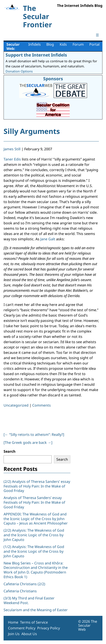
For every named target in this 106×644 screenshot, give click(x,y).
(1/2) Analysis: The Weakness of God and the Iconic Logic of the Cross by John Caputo (34, 551)
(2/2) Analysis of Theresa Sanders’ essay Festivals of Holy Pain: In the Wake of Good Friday (37, 486)
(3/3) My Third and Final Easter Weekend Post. (29, 600)
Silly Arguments (32, 131)
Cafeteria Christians (20, 591)
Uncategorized (16, 405)
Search (10, 451)
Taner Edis (12, 159)
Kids (63, 44)
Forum (78, 44)
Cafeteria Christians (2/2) (24, 584)
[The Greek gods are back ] (28, 442)
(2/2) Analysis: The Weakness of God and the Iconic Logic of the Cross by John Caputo (34, 535)
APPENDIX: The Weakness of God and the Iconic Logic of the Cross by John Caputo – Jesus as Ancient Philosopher (36, 519)
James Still (12, 149)
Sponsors (53, 79)
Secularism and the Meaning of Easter (36, 610)
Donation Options (19, 71)
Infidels (35, 44)
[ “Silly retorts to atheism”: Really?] (34, 435)
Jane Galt (48, 239)
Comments (42, 405)
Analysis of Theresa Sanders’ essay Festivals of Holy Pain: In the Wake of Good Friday (34, 502)
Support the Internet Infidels (36, 55)
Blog (50, 44)
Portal (94, 44)
